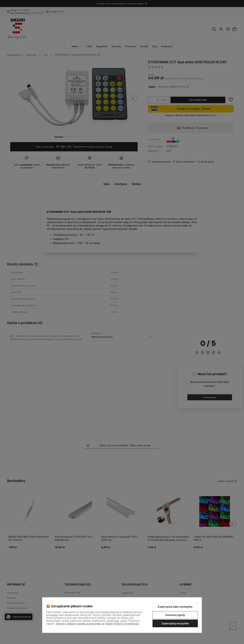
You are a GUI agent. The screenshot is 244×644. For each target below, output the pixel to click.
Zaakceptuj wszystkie (175, 623)
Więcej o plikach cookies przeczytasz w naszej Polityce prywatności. (98, 624)
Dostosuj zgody (175, 615)
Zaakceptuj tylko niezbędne (175, 607)
